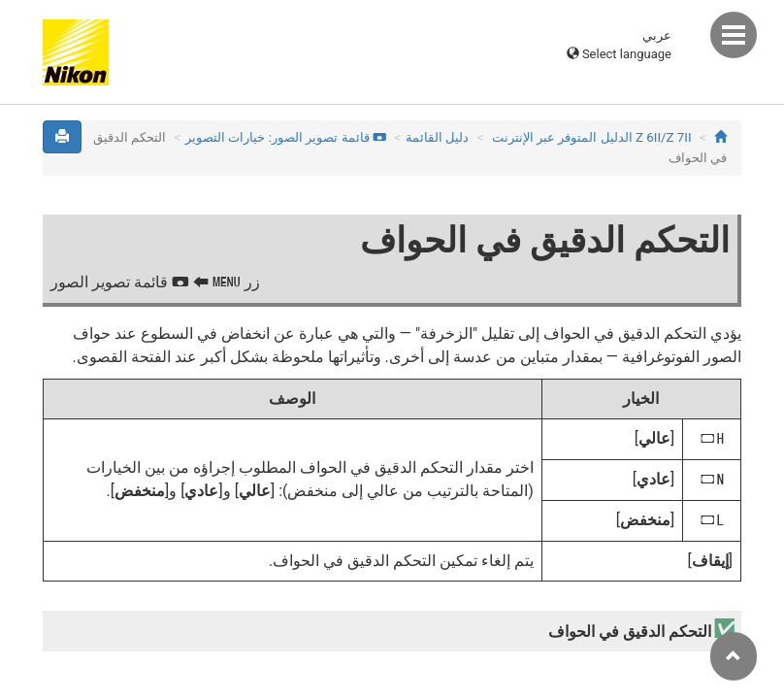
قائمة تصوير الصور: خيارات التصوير (286, 137)
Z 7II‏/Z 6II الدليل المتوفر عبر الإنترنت (592, 137)
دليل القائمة (437, 137)
